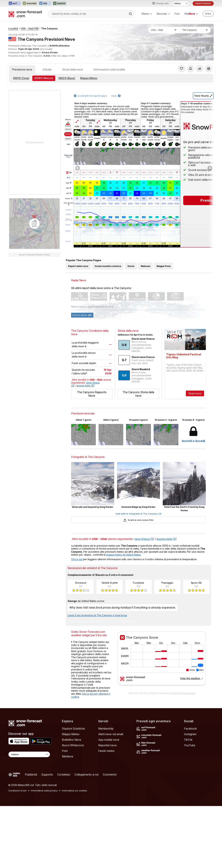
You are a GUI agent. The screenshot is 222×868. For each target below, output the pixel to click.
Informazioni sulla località (109, 69)
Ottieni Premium (203, 3)
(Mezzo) (44, 78)
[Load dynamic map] (34, 224)
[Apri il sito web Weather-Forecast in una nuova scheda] (60, 3)
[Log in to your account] (208, 14)
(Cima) (21, 78)
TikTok (188, 740)
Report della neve (78, 266)
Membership (106, 729)
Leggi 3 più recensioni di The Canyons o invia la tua (97, 615)
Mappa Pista (164, 266)
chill (69, 193)
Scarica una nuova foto (138, 520)
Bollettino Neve (72, 740)
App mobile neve (109, 740)
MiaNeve (68, 756)
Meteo (147, 14)
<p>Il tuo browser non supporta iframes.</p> (162, 660)
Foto (177, 14)
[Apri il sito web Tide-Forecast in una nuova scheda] (45, 3)
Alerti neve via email (111, 734)
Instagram (190, 734)
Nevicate (163, 14)
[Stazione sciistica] (195, 30)
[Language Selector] (29, 754)
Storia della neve (72, 69)
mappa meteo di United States (124, 555)
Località (13, 28)
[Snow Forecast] (25, 14)
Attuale (47, 69)
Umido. (69, 199)
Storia (131, 266)
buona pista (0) (86, 386)
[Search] (131, 14)
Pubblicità (31, 774)
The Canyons (49, 28)
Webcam (146, 266)
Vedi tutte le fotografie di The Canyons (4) (138, 514)
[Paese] (164, 30)
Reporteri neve (107, 745)
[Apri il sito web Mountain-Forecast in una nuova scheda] (30, 3)
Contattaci (64, 774)
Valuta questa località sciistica (86, 621)
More (68, 157)
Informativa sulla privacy (44, 791)
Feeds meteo (106, 751)
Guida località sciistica (108, 266)
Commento (110, 774)
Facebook (190, 729)
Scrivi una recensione (121, 621)
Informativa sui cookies (74, 791)
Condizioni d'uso (17, 791)
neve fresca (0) (144, 539)
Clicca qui (77, 559)
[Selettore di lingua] (181, 3)
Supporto (47, 774)
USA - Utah (30, 28)
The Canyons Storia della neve (138, 394)
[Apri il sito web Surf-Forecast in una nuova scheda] (15, 3)
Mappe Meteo (89, 78)
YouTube (190, 745)
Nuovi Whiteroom (73, 745)
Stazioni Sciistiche (73, 729)
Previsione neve (22, 69)
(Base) (67, 78)
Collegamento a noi (86, 774)
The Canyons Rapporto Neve (92, 394)
